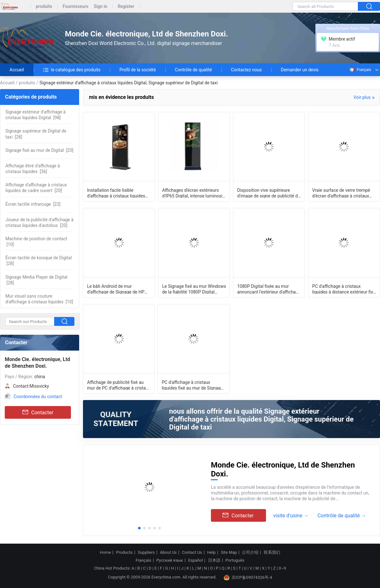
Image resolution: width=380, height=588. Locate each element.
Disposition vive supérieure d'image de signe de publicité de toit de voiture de (269, 193)
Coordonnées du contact (38, 397)
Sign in (101, 6)
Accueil (17, 70)
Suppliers (146, 552)
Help (211, 552)
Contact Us (192, 552)
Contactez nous (246, 70)
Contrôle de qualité (193, 70)
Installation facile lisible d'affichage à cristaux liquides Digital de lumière (116, 193)
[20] (39, 150)
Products (124, 552)
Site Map (229, 552)
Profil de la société (138, 70)
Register (126, 6)
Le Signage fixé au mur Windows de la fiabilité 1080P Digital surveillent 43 (194, 289)
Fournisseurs (76, 6)
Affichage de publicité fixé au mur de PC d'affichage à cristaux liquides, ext (119, 385)
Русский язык (170, 560)
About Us (168, 552)
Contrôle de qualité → (342, 516)
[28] (36, 134)
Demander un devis (300, 70)
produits (44, 6)
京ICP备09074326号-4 (248, 578)
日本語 (214, 560)
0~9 (282, 568)
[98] (35, 115)
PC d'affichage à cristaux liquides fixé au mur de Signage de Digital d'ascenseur (192, 385)
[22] (33, 204)
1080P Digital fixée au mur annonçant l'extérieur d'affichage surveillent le (269, 289)
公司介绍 (250, 552)
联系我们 (272, 552)
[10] (36, 242)
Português (235, 560)
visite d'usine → (291, 516)
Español (195, 560)
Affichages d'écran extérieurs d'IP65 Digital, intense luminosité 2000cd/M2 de (194, 193)
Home (105, 552)
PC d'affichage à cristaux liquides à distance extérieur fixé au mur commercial (344, 289)
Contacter (38, 412)
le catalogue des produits (72, 70)
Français (360, 70)
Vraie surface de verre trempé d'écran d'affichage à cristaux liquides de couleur (341, 193)
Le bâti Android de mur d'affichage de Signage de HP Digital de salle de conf (116, 289)
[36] (33, 169)
